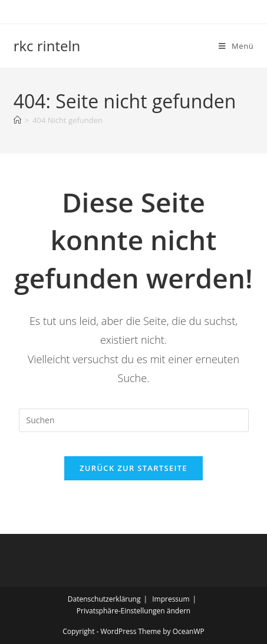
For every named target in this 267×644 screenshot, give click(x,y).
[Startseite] (17, 120)
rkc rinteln (47, 46)
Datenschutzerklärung (104, 599)
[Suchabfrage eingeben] (134, 420)
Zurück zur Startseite (133, 468)
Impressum (171, 599)
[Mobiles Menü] (236, 46)
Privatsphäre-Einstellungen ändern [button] (133, 611)
